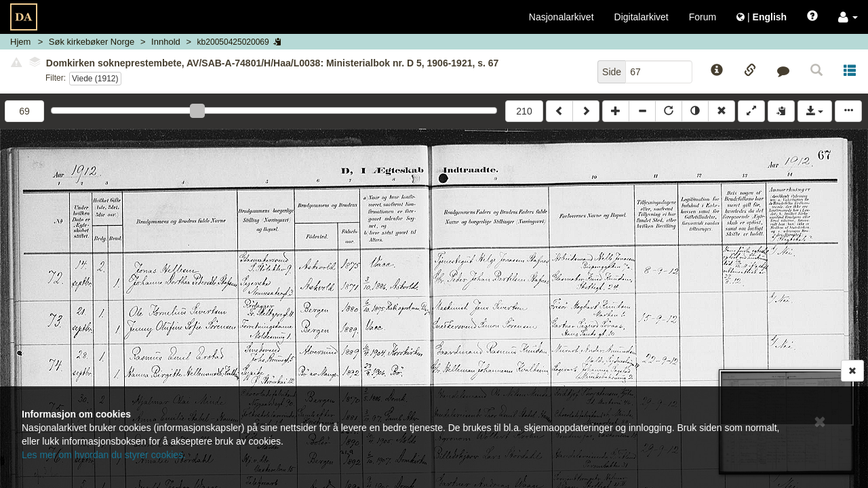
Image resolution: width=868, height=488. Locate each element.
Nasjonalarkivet (561, 17)
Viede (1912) (95, 79)
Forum (703, 17)
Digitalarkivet (642, 17)
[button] (848, 17)
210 (524, 111)
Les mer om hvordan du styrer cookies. (104, 455)
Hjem (20, 42)
